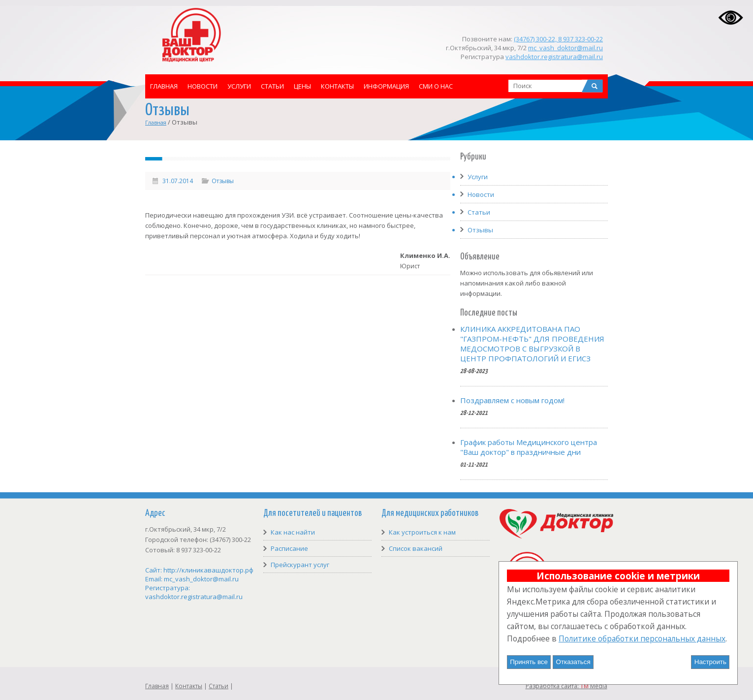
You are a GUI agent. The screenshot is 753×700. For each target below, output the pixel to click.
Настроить (710, 662)
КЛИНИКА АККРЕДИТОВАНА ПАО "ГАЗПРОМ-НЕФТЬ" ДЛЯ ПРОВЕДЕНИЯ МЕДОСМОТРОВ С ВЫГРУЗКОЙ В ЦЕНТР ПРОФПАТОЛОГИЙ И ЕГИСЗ (532, 344)
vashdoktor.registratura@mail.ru (554, 57)
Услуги (239, 86)
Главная (164, 86)
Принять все (529, 662)
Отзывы (223, 181)
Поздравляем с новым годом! (512, 400)
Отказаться (573, 662)
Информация (386, 86)
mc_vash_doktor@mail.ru (565, 48)
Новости (203, 86)
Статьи (272, 86)
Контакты (337, 86)
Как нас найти (293, 532)
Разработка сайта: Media (566, 686)
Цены (302, 86)
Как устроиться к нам (422, 532)
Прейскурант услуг (300, 565)
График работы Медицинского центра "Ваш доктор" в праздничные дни (529, 447)
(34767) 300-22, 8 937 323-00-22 (558, 39)
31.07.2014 (178, 181)
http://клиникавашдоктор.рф (208, 570)
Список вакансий (416, 548)
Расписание (289, 548)
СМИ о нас (436, 86)
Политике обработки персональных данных (642, 638)
